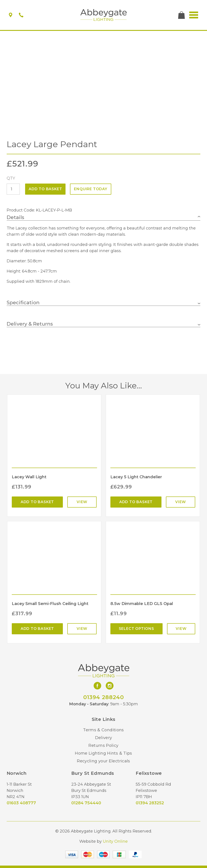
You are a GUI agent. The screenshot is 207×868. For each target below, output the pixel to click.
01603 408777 (21, 803)
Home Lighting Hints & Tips (103, 753)
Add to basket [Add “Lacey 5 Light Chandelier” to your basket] (136, 502)
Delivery (104, 738)
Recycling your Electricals (103, 761)
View (82, 502)
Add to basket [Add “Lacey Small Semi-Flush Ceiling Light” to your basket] (37, 629)
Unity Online (115, 841)
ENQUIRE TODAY (91, 189)
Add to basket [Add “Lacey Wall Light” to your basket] (37, 502)
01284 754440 (86, 803)
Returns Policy (103, 745)
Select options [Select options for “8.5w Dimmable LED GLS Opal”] (136, 629)
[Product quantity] (13, 189)
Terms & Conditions (103, 730)
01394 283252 (150, 803)
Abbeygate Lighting (104, 15)
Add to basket (45, 189)
